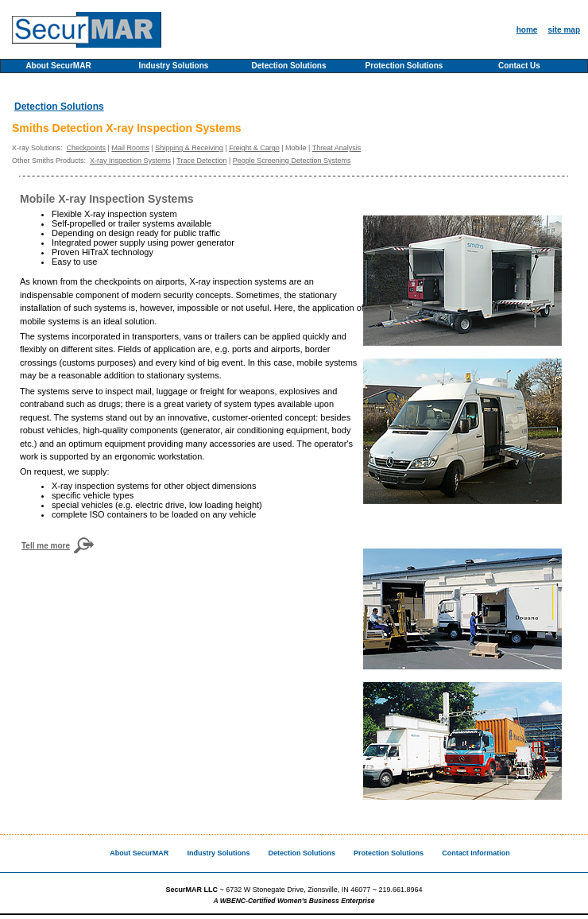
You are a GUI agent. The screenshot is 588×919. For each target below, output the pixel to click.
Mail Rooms (130, 148)
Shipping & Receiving (189, 148)
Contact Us (519, 66)
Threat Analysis (337, 148)
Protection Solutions (404, 66)
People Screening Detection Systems (292, 161)
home (527, 30)
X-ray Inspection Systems (130, 161)
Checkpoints (87, 148)
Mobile (296, 148)
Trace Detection (201, 161)
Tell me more (46, 546)
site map (564, 30)
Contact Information (476, 853)
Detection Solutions (289, 66)
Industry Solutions (174, 66)
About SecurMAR (58, 66)
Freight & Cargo (254, 148)
